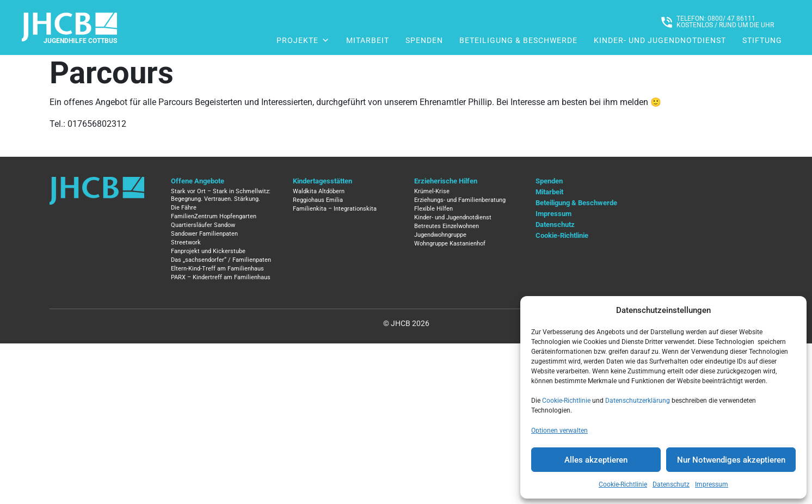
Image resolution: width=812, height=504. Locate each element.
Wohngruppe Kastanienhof (450, 244)
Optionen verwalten (559, 431)
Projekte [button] (303, 40)
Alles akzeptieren (596, 460)
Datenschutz (671, 484)
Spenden (424, 40)
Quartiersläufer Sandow (203, 225)
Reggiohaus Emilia (318, 200)
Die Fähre (184, 208)
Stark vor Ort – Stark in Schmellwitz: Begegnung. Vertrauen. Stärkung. (221, 195)
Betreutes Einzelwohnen (447, 226)
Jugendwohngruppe (440, 235)
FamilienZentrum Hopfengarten (214, 216)
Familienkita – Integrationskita (335, 209)
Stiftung (762, 40)
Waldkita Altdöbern (319, 191)
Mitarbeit (368, 40)
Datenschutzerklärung (638, 401)
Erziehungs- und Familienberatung (460, 200)
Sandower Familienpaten (204, 234)
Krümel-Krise (432, 191)
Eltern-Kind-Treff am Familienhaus (217, 269)
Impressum (712, 484)
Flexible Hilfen (433, 209)
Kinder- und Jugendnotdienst (660, 40)
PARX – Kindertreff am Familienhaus (221, 277)
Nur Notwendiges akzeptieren (731, 460)
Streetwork (186, 242)
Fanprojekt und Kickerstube (208, 251)
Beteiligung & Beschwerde (518, 40)
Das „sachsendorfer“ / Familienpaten (221, 260)
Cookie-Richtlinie (566, 401)
